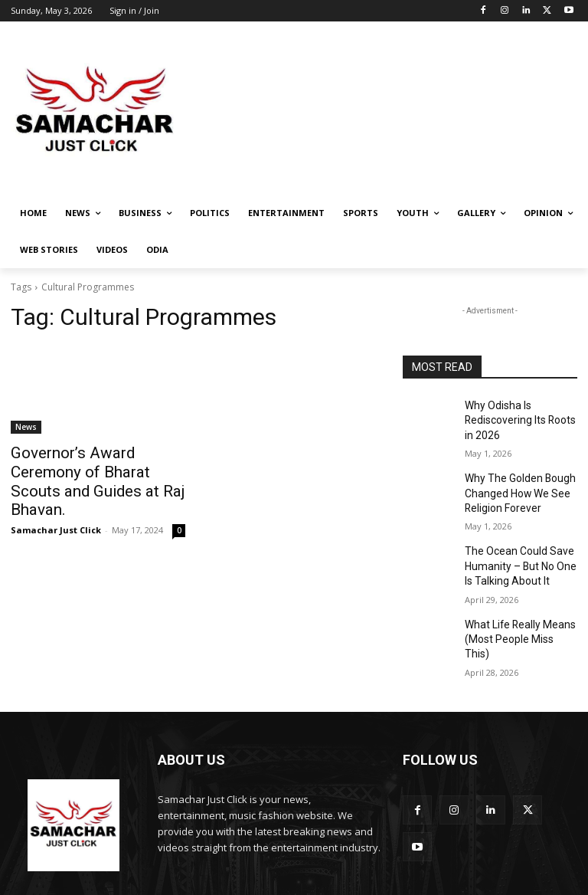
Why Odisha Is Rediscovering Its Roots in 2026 (521, 418)
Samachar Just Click (56, 505)
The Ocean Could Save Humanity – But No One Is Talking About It (519, 552)
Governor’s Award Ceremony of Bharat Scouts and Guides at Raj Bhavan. (93, 469)
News (26, 427)
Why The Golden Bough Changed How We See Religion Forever (514, 484)
